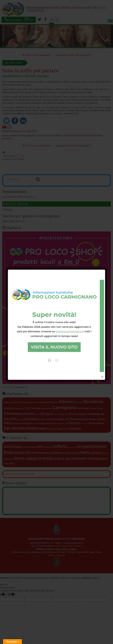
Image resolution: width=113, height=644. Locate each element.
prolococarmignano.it (70, 331)
